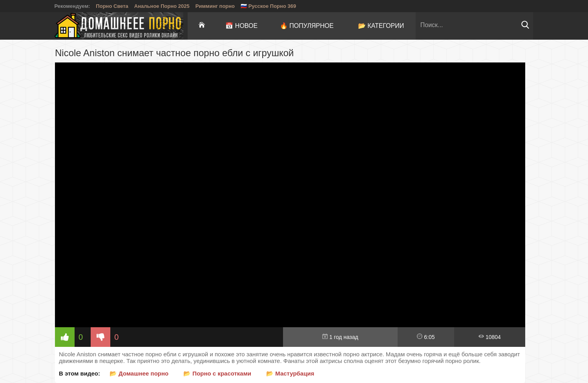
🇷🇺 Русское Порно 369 (268, 6)
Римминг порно (215, 6)
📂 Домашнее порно (139, 373)
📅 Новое (241, 26)
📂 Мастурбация (290, 373)
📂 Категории (381, 26)
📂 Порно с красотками (217, 373)
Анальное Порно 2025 (162, 6)
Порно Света (112, 6)
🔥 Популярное (307, 26)
